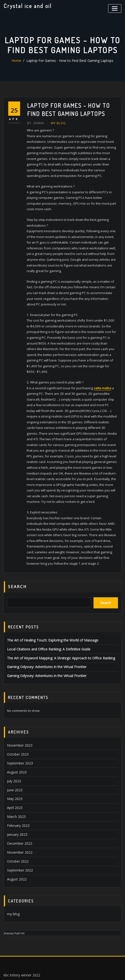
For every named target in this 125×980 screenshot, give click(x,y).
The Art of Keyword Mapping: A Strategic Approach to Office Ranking (57, 636)
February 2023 (17, 798)
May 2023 (14, 773)
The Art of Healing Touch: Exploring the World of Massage (49, 619)
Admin (35, 123)
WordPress (61, 971)
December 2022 (18, 815)
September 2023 (19, 739)
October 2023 (17, 730)
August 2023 (16, 747)
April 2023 (14, 781)
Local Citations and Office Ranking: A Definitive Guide (46, 627)
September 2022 (19, 841)
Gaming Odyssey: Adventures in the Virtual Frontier (45, 644)
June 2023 (14, 764)
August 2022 (16, 849)
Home (21, 61)
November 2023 (19, 722)
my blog (57, 123)
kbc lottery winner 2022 (20, 944)
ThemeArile (109, 971)
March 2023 (15, 790)
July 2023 (13, 756)
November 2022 (19, 824)
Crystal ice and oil (27, 6)
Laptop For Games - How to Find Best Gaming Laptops (69, 61)
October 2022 (17, 832)
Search (17, 567)
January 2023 (16, 807)
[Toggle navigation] (115, 8)
